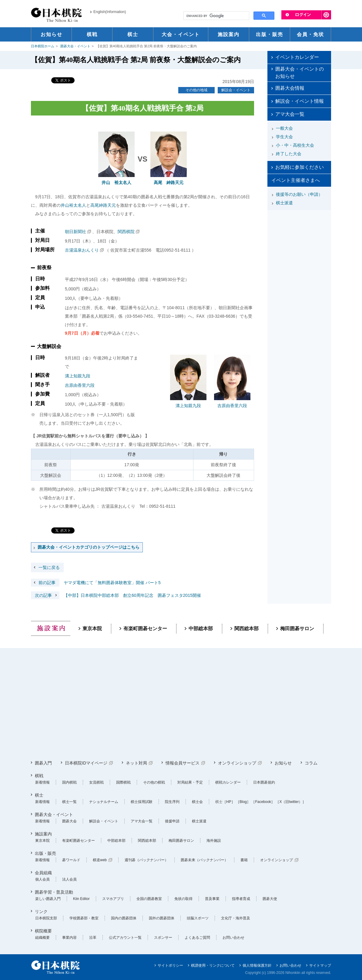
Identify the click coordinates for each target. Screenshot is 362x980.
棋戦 (39, 776)
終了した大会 (289, 154)
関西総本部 (246, 629)
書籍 (244, 860)
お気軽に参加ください (300, 167)
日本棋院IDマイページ (86, 763)
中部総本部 (201, 629)
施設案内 (43, 834)
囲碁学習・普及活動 (54, 892)
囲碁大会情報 (290, 88)
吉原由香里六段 (80, 385)
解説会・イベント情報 (300, 101)
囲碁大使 (270, 899)
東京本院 (92, 629)
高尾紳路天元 (103, 205)
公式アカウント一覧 (125, 938)
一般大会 (284, 128)
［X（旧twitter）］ (291, 802)
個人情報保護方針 (257, 965)
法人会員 (69, 879)
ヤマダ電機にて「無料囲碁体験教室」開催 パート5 (96, 583)
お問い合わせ (233, 938)
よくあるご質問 (197, 938)
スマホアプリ (113, 899)
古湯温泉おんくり (82, 250)
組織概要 (42, 938)
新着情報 (42, 782)
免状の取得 (183, 899)
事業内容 (69, 938)
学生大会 (284, 137)
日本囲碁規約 (264, 782)
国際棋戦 (123, 782)
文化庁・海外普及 (236, 918)
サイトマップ (320, 965)
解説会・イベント (236, 90)
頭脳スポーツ (198, 918)
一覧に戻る (49, 567)
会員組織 (43, 873)
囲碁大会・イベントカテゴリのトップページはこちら (89, 547)
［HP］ (229, 802)
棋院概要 (43, 931)
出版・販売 (45, 853)
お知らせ (283, 763)
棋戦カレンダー (228, 782)
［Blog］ (243, 802)
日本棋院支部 (46, 918)
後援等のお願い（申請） (299, 194)
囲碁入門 (43, 763)
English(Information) (110, 12)
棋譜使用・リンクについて (213, 965)
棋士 (39, 795)
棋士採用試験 (142, 802)
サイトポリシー (170, 965)
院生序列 (172, 802)
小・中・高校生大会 (295, 145)
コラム (311, 763)
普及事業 (212, 899)
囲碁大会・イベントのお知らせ (300, 73)
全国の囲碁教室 (149, 899)
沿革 (93, 938)
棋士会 (197, 802)
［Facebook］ (263, 802)
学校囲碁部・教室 (84, 918)
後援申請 (172, 821)
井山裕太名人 (73, 205)
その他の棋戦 (154, 782)
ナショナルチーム (104, 802)
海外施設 (214, 841)
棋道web (100, 860)
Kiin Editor (81, 899)
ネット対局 (136, 763)
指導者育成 (241, 899)
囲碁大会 (69, 821)
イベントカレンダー (297, 57)
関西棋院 (126, 232)
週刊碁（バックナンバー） (146, 860)
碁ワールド (71, 860)
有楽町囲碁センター (145, 629)
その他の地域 (196, 90)
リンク (41, 911)
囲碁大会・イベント (75, 46)
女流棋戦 (96, 782)
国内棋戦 (69, 782)
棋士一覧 (69, 802)
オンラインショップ (237, 763)
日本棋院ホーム (43, 46)
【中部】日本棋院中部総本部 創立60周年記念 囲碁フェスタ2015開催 (116, 595)
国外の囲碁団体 (162, 918)
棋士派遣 (284, 203)
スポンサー (163, 938)
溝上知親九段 (78, 376)
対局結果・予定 (190, 782)
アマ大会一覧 (290, 114)
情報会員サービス (183, 763)
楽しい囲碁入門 (48, 899)
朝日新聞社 (75, 232)
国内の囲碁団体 (124, 918)
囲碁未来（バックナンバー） (204, 860)
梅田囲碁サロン (297, 629)
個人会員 (42, 879)
